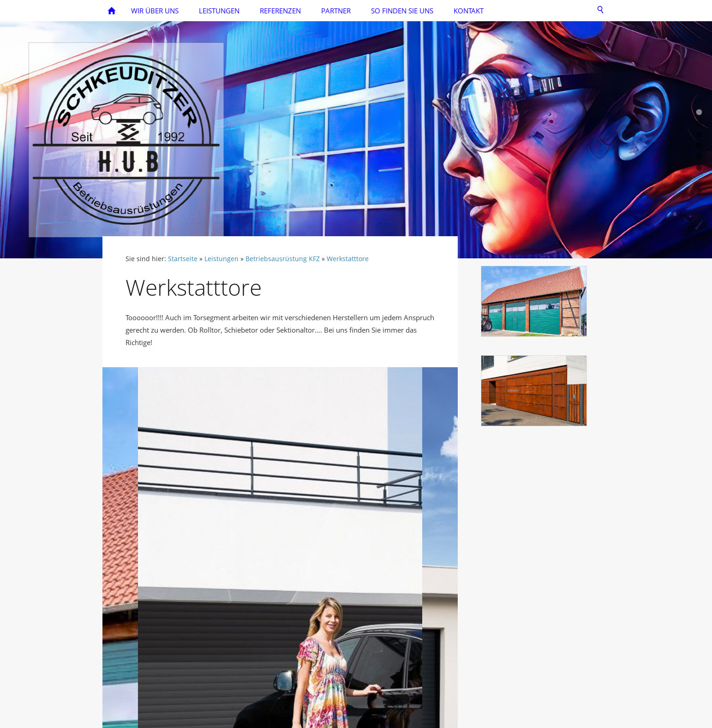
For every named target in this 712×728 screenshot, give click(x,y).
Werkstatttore (348, 259)
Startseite (183, 259)
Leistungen (221, 259)
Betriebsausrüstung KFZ (283, 259)
